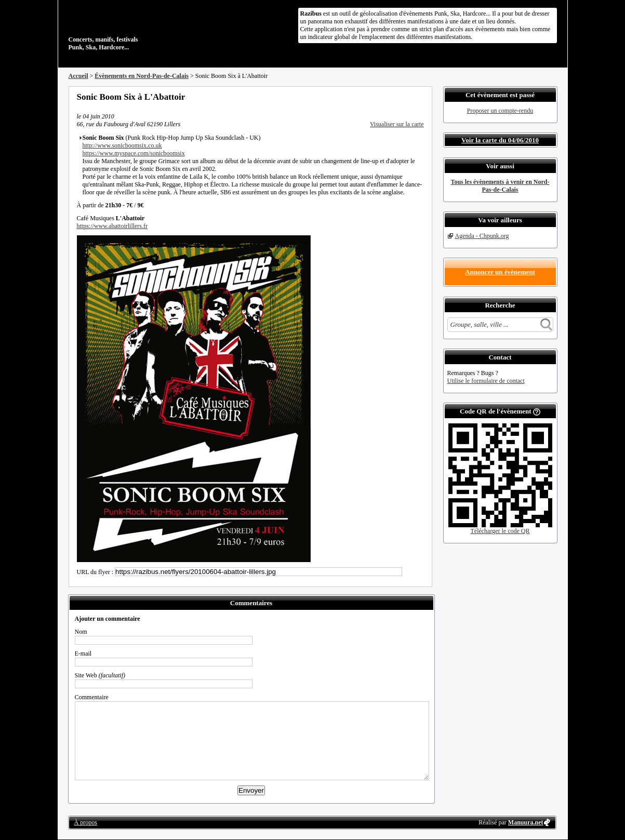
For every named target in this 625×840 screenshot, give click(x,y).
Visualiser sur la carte (397, 124)
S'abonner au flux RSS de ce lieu (420, 97)
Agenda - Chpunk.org (482, 236)
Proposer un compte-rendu (500, 111)
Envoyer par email (406, 97)
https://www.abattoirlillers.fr (112, 226)
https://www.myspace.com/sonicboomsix (134, 153)
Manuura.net (526, 822)
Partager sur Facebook (378, 97)
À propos (86, 822)
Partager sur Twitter (392, 97)
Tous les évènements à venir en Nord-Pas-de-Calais (500, 186)
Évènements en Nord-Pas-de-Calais (142, 76)
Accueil (78, 76)
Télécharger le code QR (500, 531)
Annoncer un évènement (500, 272)
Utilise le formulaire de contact (486, 381)
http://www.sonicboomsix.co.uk (122, 145)
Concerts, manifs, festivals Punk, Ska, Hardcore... (136, 28)
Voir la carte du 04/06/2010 (500, 140)
